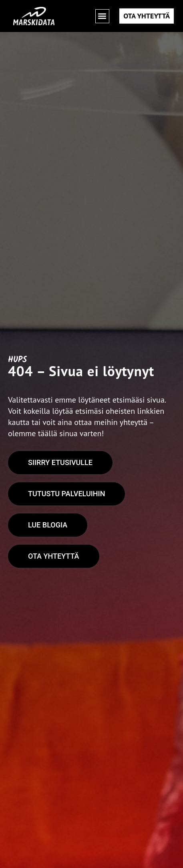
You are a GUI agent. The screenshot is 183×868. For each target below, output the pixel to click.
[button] (102, 16)
